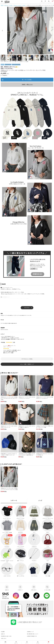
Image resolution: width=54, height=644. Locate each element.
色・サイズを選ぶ (27, 80)
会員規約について (30, 632)
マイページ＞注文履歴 (5, 339)
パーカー (24, 5)
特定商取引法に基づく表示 (6, 636)
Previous (2, 31)
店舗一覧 (3, 634)
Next (52, 31)
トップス (11, 5)
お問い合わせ (4, 638)
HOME (2, 5)
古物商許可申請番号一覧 (32, 636)
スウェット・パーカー (17, 5)
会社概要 (3, 632)
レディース (6, 5)
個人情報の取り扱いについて (33, 634)
